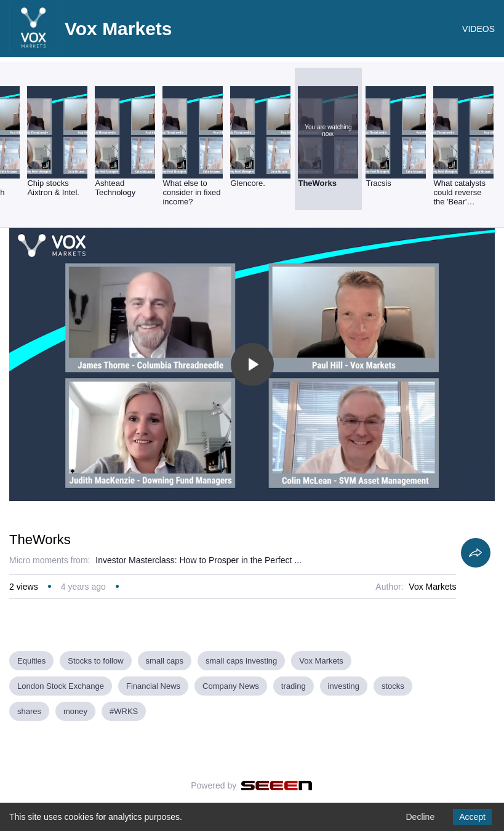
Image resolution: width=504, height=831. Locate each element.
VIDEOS (478, 29)
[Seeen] (277, 785)
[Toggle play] (252, 364)
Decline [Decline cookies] (420, 817)
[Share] (476, 553)
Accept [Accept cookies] (472, 817)
